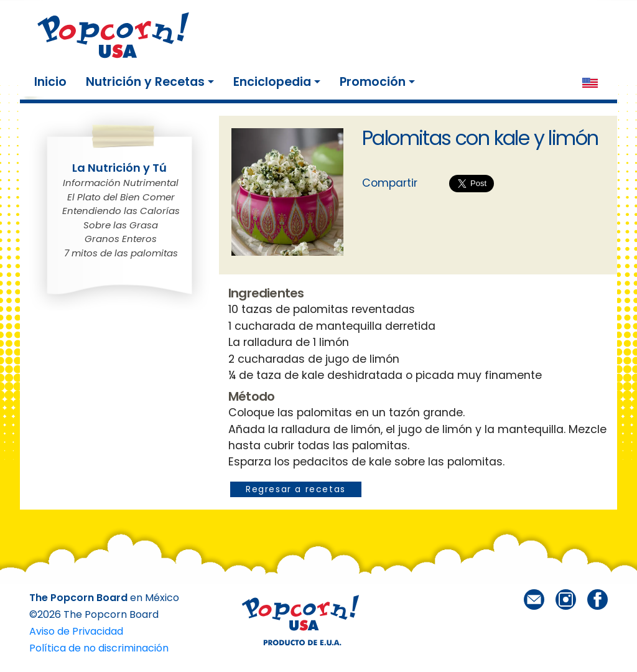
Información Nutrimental (121, 183)
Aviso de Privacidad (76, 631)
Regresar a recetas (296, 489)
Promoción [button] (373, 82)
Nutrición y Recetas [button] (145, 82)
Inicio (53, 82)
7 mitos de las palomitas (121, 253)
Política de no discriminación (99, 648)
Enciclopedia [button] (272, 82)
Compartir (390, 183)
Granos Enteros (121, 239)
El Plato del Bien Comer (121, 197)
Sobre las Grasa (121, 225)
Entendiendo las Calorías (121, 211)
